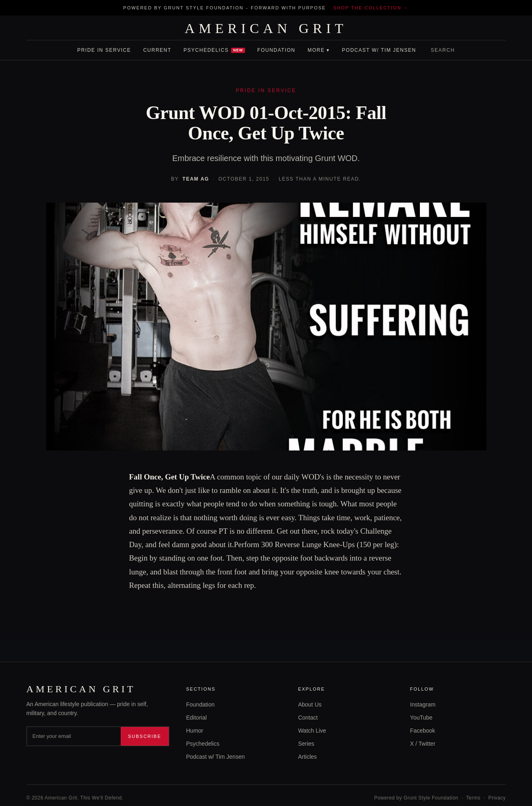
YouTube (421, 718)
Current (157, 50)
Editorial (197, 718)
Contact (308, 718)
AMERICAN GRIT (266, 29)
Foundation (276, 50)
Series (306, 744)
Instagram (423, 704)
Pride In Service (104, 50)
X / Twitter (423, 744)
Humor (195, 731)
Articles (307, 757)
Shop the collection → (371, 8)
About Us (310, 704)
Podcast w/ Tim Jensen (379, 50)
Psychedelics (214, 50)
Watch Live (312, 731)
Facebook (423, 731)
